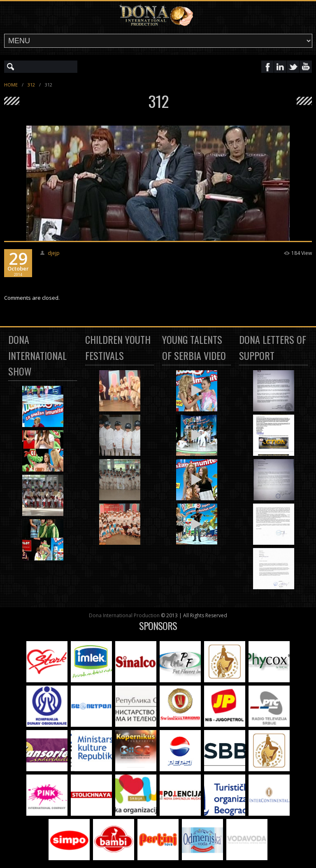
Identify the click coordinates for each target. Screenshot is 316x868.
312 (31, 85)
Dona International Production (124, 615)
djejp (54, 253)
